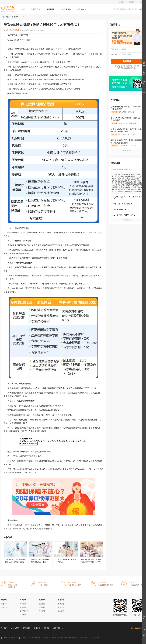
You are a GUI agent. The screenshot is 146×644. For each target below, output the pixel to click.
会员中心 (122, 2)
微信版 (47, 628)
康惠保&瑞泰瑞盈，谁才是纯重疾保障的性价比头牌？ (91, 554)
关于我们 (4, 628)
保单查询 (23, 604)
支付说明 (4, 607)
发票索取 (61, 604)
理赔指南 (42, 604)
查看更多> (127, 151)
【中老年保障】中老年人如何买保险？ (66, 554)
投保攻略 (15, 17)
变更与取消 (24, 611)
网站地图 (27, 628)
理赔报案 (42, 607)
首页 (23, 9)
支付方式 (4, 604)
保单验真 (23, 607)
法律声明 (37, 628)
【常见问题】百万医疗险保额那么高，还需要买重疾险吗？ (15, 554)
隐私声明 (61, 611)
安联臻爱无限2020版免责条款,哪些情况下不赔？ (41, 554)
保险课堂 (66, 9)
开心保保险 (5, 17)
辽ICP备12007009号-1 (8, 638)
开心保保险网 (8, 9)
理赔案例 (42, 611)
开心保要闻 (15, 628)
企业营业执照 (95, 638)
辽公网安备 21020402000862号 (29, 638)
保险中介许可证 (84, 638)
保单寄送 (23, 615)
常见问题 (61, 607)
